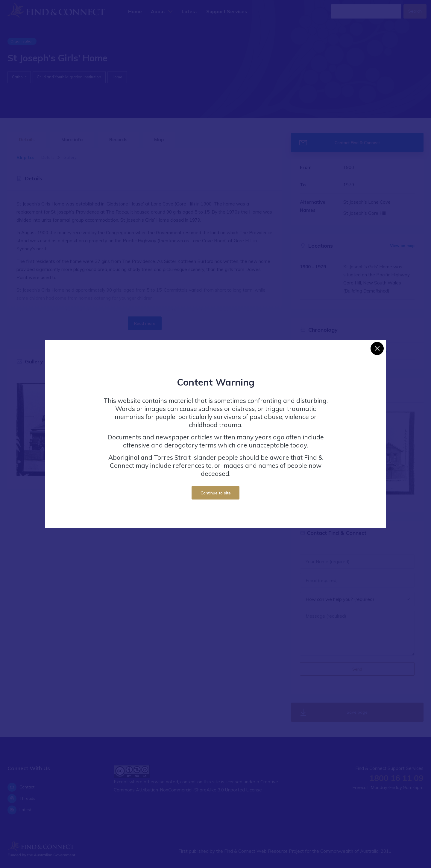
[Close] (377, 348)
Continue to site (216, 493)
